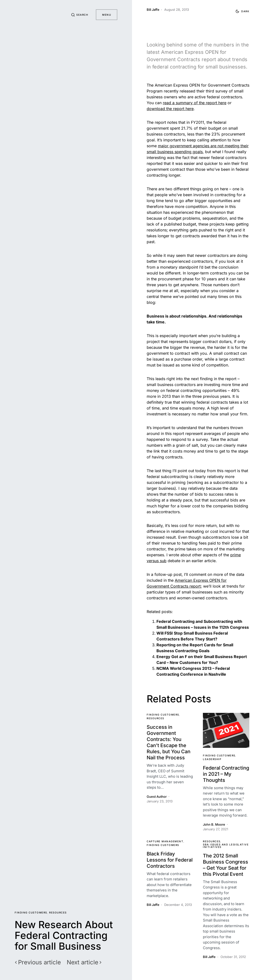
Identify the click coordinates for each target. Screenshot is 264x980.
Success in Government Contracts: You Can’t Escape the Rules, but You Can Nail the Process (169, 742)
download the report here (170, 109)
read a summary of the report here (195, 103)
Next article (82, 962)
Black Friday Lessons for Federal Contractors (170, 860)
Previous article (39, 962)
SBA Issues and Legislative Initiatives (226, 846)
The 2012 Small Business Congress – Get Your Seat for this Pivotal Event (225, 865)
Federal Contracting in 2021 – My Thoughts (226, 774)
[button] (80, 15)
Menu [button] (107, 15)
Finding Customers (31, 912)
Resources (58, 912)
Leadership (212, 759)
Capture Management (165, 841)
